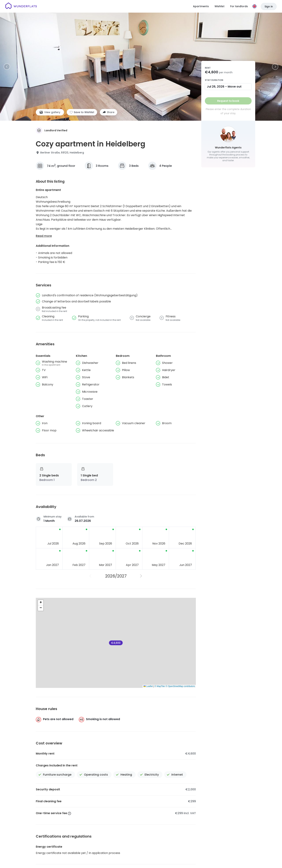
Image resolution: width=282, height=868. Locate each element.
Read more (44, 236)
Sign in (269, 6)
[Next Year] (141, 576)
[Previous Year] (90, 576)
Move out (235, 87)
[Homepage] (21, 6)
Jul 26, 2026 (216, 87)
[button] (41, 603)
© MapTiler (160, 686)
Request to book (228, 101)
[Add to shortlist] (82, 112)
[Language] (254, 6)
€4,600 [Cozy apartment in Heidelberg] (116, 643)
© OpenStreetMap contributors (180, 686)
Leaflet (148, 686)
